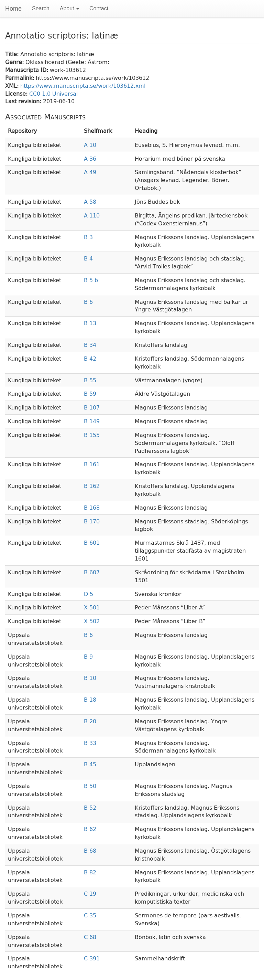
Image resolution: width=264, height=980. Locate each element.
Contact (99, 8)
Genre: (15, 62)
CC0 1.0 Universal (53, 93)
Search (41, 8)
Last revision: (24, 101)
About (69, 8)
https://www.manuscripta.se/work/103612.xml (83, 86)
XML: (13, 86)
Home (13, 9)
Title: (13, 54)
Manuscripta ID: (27, 70)
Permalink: (20, 78)
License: (17, 93)
